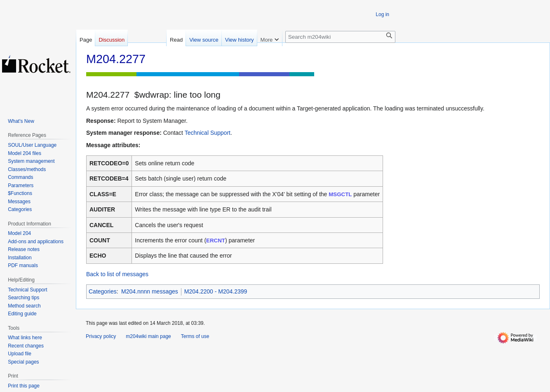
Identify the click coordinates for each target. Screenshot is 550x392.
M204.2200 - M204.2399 (216, 291)
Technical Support (208, 133)
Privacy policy (101, 336)
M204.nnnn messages (150, 291)
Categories (103, 291)
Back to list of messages (117, 274)
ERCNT (216, 241)
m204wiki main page (148, 336)
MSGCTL (340, 194)
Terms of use (195, 336)
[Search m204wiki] (340, 37)
